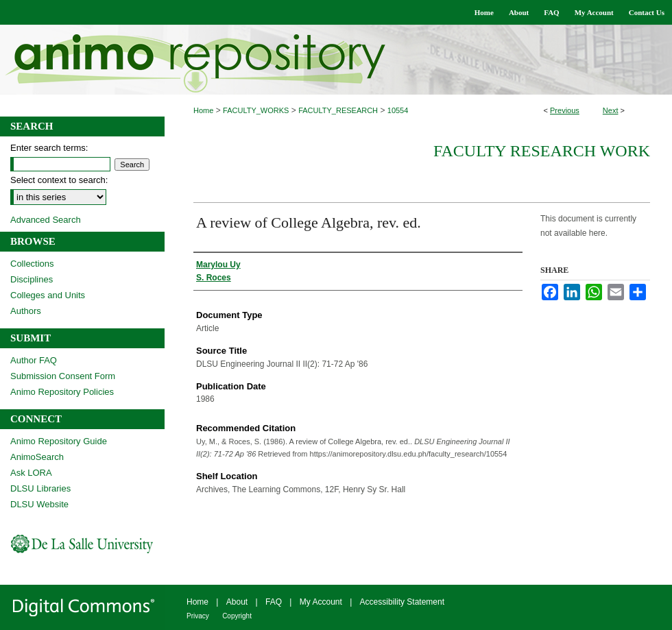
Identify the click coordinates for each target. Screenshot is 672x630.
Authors (26, 311)
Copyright (237, 616)
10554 (398, 110)
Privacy (198, 616)
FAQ (274, 602)
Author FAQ (34, 360)
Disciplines (32, 279)
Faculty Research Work (542, 151)
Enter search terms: (49, 148)
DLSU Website (39, 504)
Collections (32, 264)
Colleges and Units (48, 295)
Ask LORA (31, 473)
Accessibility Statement (402, 602)
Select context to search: (59, 180)
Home (203, 110)
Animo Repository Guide (59, 441)
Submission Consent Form (63, 376)
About (237, 602)
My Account (321, 602)
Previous (565, 110)
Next (611, 110)
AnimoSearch (37, 457)
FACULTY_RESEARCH (338, 110)
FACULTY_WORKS (256, 110)
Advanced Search (46, 220)
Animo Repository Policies (62, 392)
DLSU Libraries (40, 488)
